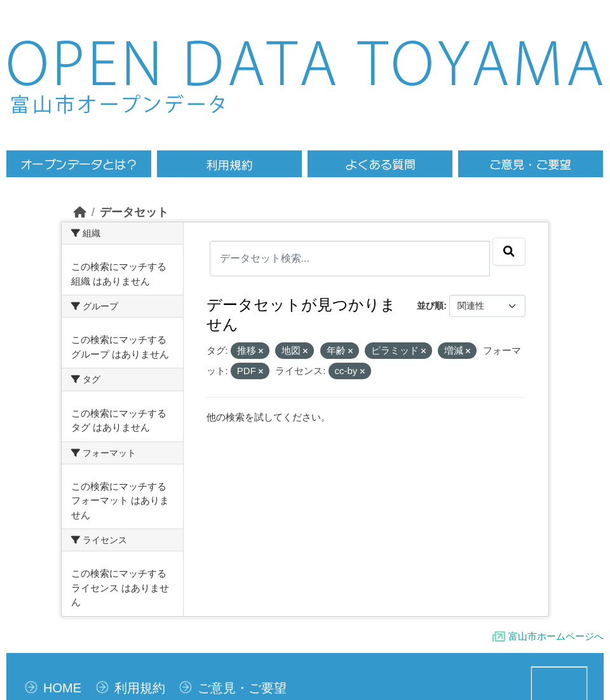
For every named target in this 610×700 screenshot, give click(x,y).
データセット (134, 212)
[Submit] (509, 252)
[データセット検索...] (350, 259)
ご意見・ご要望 (242, 688)
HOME (62, 688)
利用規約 (140, 688)
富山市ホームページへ (556, 636)
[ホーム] (80, 212)
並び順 (430, 306)
